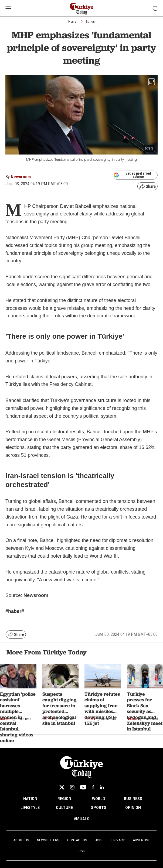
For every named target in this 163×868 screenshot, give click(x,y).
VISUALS (81, 819)
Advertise (141, 840)
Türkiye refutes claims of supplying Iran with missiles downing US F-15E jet (102, 709)
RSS (81, 851)
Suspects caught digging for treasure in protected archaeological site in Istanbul (60, 709)
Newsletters (48, 840)
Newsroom (21, 177)
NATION (30, 799)
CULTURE (64, 808)
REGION (64, 799)
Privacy (118, 840)
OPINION (133, 808)
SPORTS (99, 808)
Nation (90, 22)
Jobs (99, 840)
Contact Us (77, 840)
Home (72, 22)
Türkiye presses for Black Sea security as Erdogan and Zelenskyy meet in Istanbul (145, 711)
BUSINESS (133, 799)
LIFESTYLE (30, 808)
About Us (21, 840)
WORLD (99, 799)
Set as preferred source (132, 175)
